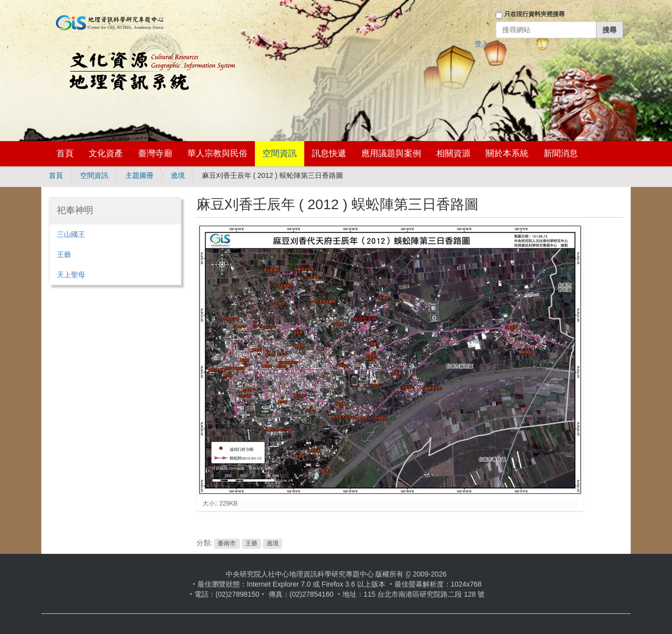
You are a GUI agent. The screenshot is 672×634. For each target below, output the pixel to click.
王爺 (251, 543)
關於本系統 (507, 153)
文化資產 (106, 153)
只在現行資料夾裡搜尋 (534, 14)
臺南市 (227, 543)
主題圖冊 (140, 175)
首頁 (65, 153)
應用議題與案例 (391, 153)
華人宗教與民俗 (217, 153)
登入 (482, 44)
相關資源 (453, 153)
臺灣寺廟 (155, 153)
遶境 (178, 175)
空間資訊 (280, 153)
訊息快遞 (329, 153)
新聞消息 (561, 153)
